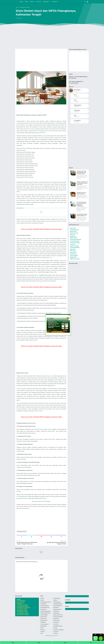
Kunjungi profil (76, 91)
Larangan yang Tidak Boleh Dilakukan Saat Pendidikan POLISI (81, 172)
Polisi (42, 628)
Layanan (21, 2)
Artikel (26, 2)
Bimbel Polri (55, 2)
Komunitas (56, 622)
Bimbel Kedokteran (58, 606)
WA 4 (91, 643)
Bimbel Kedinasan (45, 606)
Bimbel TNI (56, 619)
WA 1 (13, 643)
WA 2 (39, 643)
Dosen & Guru (57, 620)
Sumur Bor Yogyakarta (59, 630)
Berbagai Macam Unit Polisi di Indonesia (81, 193)
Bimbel (56, 600)
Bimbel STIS (57, 613)
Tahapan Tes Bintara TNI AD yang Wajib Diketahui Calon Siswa (82, 183)
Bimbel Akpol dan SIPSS (22, 531)
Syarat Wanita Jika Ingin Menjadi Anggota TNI (82, 215)
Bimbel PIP (56, 608)
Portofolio (32, 2)
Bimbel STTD (44, 619)
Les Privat (56, 624)
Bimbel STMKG (44, 615)
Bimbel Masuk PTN (45, 608)
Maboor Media (56, 636)
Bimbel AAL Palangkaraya (40, 131)
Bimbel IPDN (44, 604)
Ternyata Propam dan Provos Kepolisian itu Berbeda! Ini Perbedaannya (81, 204)
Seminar (43, 630)
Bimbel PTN (57, 611)
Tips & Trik (56, 632)
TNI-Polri (56, 633)
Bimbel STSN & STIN (58, 617)
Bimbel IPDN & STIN (58, 604)
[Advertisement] (52, 37)
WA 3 (65, 643)
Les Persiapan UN (45, 624)
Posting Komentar (19, 18)
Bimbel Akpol (46, 2)
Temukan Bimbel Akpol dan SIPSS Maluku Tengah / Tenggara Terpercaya (27, 543)
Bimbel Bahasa (57, 602)
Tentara (43, 632)
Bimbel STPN (44, 617)
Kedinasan (43, 622)
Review (56, 628)
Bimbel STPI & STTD (58, 615)
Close (69, 315)
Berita (42, 600)
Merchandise (44, 626)
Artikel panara (57, 598)
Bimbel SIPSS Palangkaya (44, 501)
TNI (42, 633)
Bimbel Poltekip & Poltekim (46, 611)
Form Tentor (39, 2)
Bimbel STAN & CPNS (46, 613)
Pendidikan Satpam (58, 626)
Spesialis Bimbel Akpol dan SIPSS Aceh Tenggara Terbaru (57, 543)
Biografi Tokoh (44, 620)
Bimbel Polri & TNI (58, 609)
